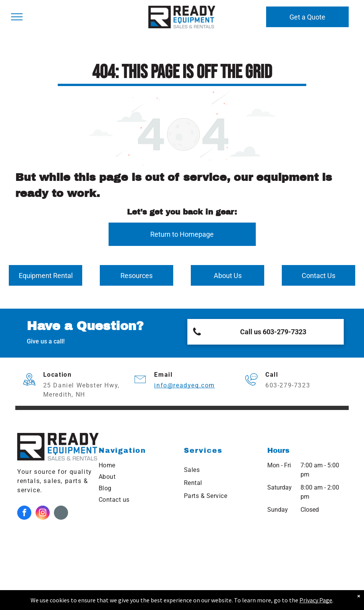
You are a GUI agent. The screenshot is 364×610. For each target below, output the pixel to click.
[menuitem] (137, 465)
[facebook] (24, 514)
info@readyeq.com (184, 385)
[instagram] (43, 514)
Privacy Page (316, 600)
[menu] (17, 17)
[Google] (61, 514)
